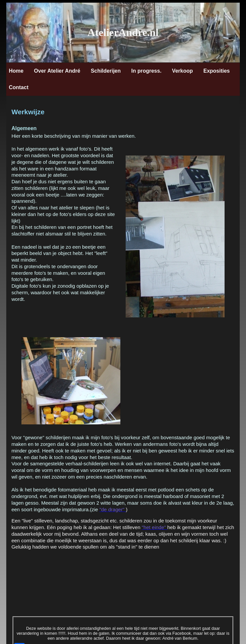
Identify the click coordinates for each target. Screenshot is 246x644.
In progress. (146, 71)
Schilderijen (106, 71)
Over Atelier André (57, 71)
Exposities (217, 71)
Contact (19, 87)
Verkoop (183, 71)
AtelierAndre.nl (123, 32)
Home (16, 71)
